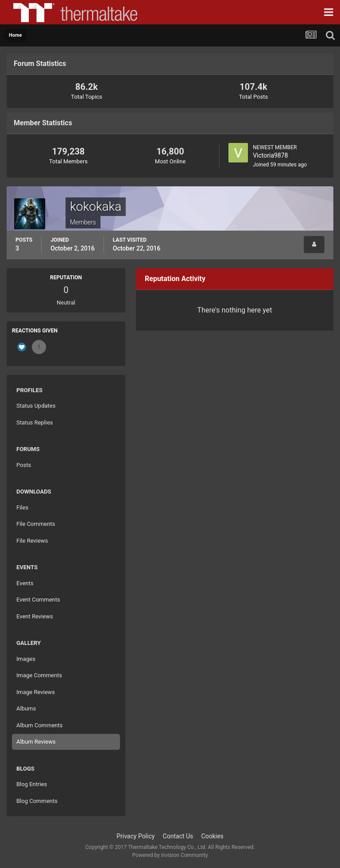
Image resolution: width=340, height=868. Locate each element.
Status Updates (36, 406)
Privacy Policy (135, 836)
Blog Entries (32, 784)
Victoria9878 (270, 155)
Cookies (212, 836)
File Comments (36, 524)
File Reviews (32, 541)
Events (25, 583)
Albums (26, 708)
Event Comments (38, 600)
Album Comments (39, 725)
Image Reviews (36, 692)
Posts (24, 465)
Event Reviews (35, 616)
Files (22, 507)
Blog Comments (37, 801)
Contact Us (178, 836)
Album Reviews (36, 742)
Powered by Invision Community (170, 855)
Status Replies (35, 422)
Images (26, 659)
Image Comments (39, 675)
